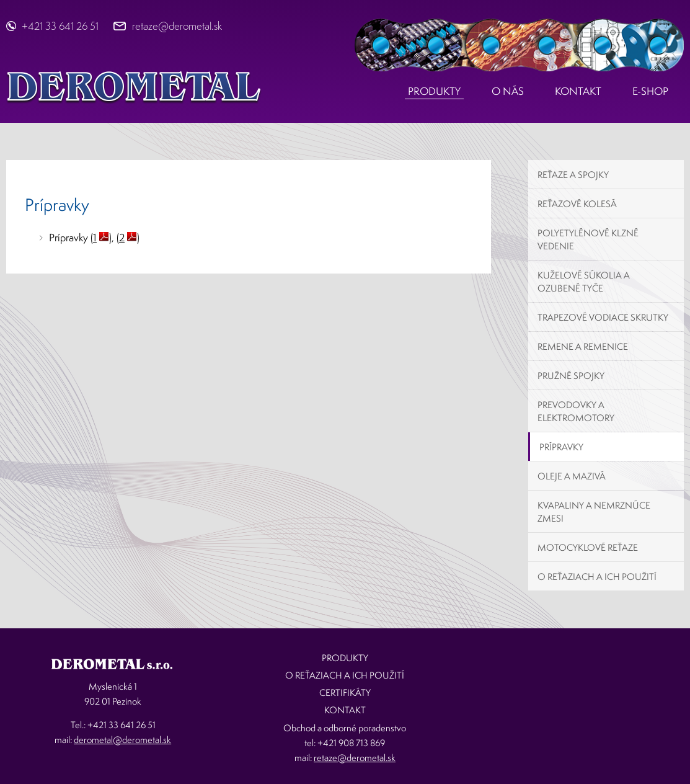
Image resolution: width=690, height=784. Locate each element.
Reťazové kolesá (577, 204)
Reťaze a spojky (573, 175)
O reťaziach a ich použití (597, 577)
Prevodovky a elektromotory (576, 411)
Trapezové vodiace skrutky (603, 317)
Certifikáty (345, 693)
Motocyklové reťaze (588, 547)
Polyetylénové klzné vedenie (588, 239)
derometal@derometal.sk (122, 740)
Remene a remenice (583, 346)
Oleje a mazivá (572, 476)
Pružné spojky (571, 376)
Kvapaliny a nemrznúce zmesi (594, 512)
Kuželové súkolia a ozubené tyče (584, 282)
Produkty (434, 91)
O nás (508, 91)
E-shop (650, 91)
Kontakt (578, 91)
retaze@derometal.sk (177, 26)
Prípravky (561, 447)
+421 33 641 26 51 (60, 26)
